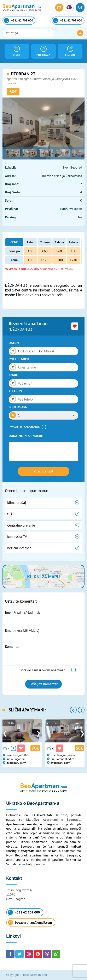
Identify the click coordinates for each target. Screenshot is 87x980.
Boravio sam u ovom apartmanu (43, 670)
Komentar (12, 647)
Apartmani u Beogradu (62, 819)
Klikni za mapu (43, 577)
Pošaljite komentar (43, 684)
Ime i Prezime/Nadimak (22, 612)
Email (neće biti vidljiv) (22, 630)
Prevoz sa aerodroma (24, 427)
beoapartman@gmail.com (30, 922)
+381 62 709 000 (24, 912)
